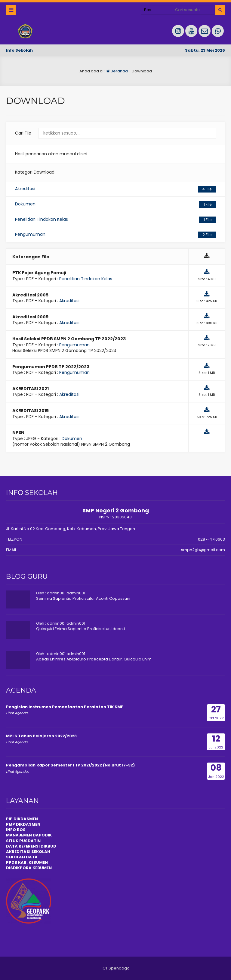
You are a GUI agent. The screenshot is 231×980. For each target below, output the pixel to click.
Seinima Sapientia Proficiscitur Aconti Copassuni (83, 598)
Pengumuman (115, 235)
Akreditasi (115, 189)
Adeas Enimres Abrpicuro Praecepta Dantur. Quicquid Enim (94, 659)
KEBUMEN (42, 868)
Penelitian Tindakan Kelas (115, 220)
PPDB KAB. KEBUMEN (27, 862)
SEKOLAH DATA (22, 857)
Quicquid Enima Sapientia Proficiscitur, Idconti (80, 629)
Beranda (117, 71)
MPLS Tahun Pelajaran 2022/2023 (41, 736)
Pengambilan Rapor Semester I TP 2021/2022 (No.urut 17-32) (70, 765)
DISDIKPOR (17, 868)
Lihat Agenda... (18, 713)
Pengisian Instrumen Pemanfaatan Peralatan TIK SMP (65, 707)
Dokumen (115, 204)
